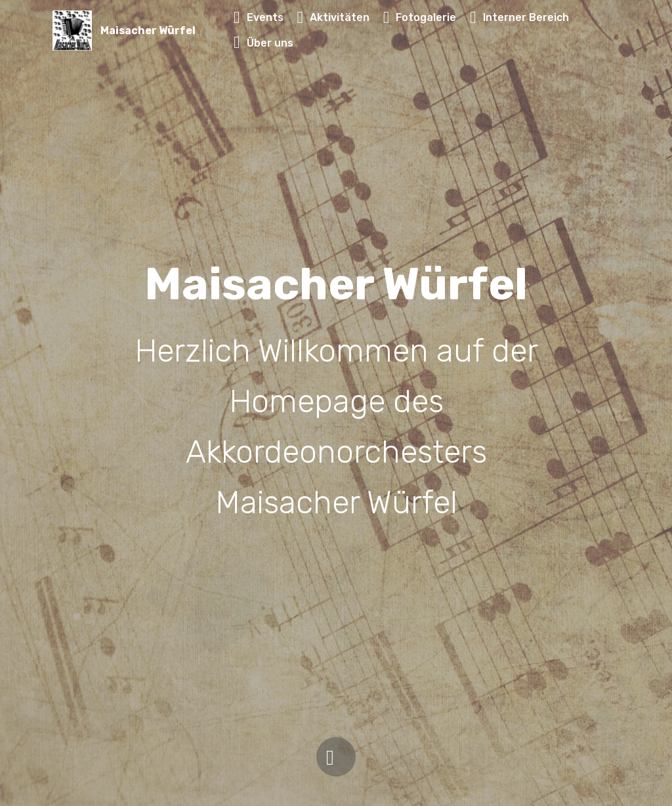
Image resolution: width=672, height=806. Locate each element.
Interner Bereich (519, 17)
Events (259, 17)
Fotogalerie (420, 17)
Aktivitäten (333, 17)
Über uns (263, 43)
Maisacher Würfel (148, 31)
